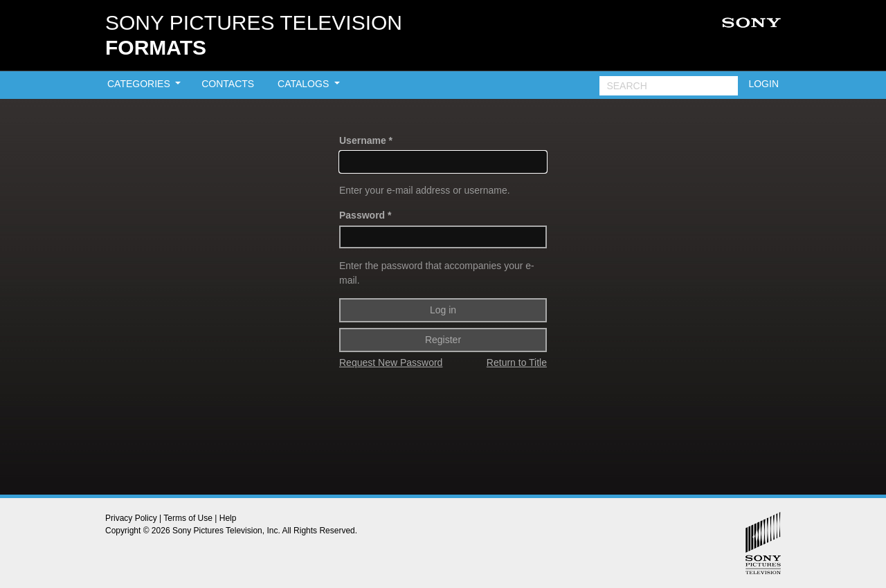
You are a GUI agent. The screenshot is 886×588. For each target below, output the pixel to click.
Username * (366, 140)
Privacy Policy (131, 518)
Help (228, 518)
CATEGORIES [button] (140, 84)
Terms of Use (188, 518)
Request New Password (391, 362)
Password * (365, 215)
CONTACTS (228, 84)
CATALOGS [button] (305, 84)
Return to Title (517, 362)
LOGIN (763, 84)
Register (443, 340)
